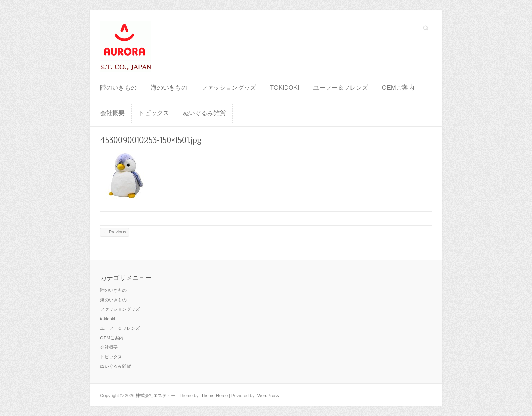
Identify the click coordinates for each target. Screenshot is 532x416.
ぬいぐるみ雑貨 (204, 113)
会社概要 (112, 113)
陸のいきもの (118, 88)
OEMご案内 (398, 88)
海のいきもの (169, 88)
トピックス (154, 113)
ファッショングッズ (229, 88)
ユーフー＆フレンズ (341, 88)
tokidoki (285, 88)
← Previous (115, 232)
